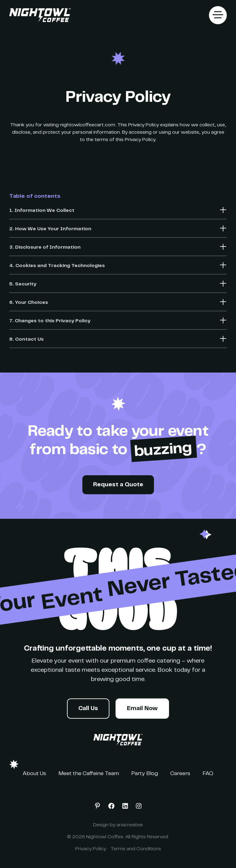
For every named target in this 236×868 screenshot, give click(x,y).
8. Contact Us (26, 339)
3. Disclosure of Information (45, 247)
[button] (218, 15)
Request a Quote (118, 485)
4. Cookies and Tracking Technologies (57, 266)
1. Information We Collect (42, 211)
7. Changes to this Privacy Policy (50, 321)
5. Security (23, 284)
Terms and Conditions (136, 849)
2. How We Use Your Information (50, 229)
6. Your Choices (29, 303)
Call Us (88, 709)
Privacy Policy (91, 849)
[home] (40, 15)
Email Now (142, 709)
